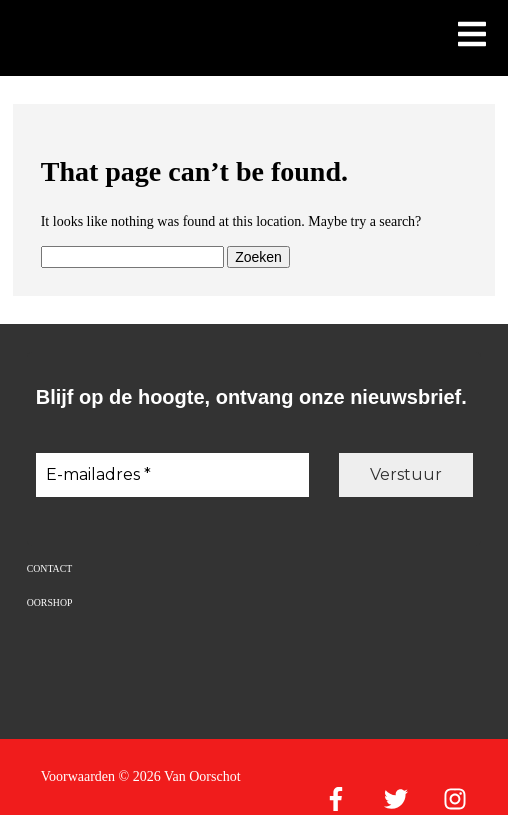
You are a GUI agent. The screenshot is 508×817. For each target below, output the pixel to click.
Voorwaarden (78, 776)
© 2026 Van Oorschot (180, 776)
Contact (49, 568)
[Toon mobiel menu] (472, 36)
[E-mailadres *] (172, 475)
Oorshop (50, 602)
